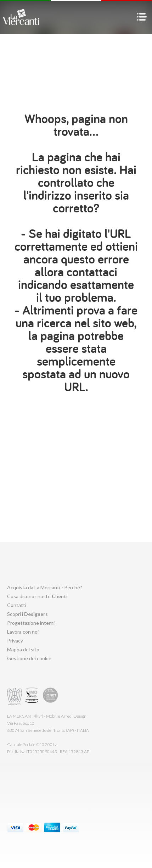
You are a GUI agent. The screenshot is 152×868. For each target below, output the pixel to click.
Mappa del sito (23, 649)
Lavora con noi (23, 632)
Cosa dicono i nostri (37, 596)
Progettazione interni (31, 623)
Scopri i (27, 614)
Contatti (17, 605)
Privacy (15, 641)
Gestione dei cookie (29, 658)
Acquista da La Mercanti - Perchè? (45, 587)
